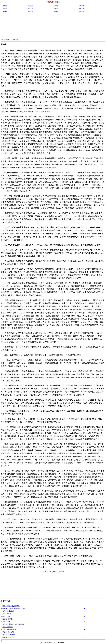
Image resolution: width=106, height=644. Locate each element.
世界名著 (56, 6)
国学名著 (5, 9)
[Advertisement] (53, 25)
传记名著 (81, 11)
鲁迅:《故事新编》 (9, 611)
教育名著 (56, 11)
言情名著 (56, 9)
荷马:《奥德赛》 (8, 627)
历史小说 (5, 11)
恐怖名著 (81, 9)
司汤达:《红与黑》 (9, 632)
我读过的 (7, 40)
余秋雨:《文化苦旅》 (9, 635)
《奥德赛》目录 (14, 40)
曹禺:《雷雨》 (7, 622)
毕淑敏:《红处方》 (9, 637)
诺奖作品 (81, 6)
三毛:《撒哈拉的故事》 (10, 629)
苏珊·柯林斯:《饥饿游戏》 (11, 606)
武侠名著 (30, 11)
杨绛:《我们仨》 (8, 614)
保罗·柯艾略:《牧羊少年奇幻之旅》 (14, 609)
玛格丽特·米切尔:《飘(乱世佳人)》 (14, 624)
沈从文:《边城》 (8, 619)
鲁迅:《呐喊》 (7, 616)
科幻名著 (30, 9)
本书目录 (55, 572)
